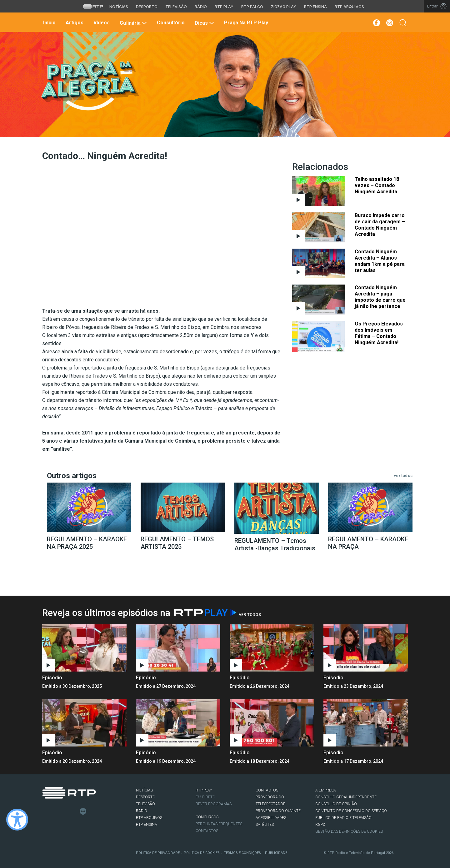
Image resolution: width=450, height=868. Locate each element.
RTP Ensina (147, 825)
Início (49, 23)
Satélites (265, 825)
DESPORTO (146, 797)
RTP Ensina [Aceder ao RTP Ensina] (315, 7)
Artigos (74, 23)
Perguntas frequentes (219, 824)
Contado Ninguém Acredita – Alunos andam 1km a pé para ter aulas (380, 261)
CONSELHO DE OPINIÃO (336, 804)
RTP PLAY (204, 790)
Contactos (207, 831)
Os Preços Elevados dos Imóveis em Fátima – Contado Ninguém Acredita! (379, 333)
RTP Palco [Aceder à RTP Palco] (252, 7)
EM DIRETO (205, 797)
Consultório (170, 23)
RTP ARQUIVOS (149, 818)
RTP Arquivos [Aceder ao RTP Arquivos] (349, 7)
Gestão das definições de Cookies (349, 831)
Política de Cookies (202, 853)
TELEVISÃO (145, 804)
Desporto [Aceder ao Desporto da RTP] (147, 7)
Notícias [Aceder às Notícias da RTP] (119, 7)
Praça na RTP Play (245, 23)
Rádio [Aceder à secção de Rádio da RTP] (201, 7)
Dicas (204, 23)
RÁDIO (142, 811)
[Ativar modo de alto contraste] (17, 820)
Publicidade (276, 853)
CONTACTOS (267, 790)
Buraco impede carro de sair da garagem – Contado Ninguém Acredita (380, 225)
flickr (83, 811)
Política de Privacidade (158, 853)
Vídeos (101, 23)
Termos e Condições (242, 853)
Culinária (132, 23)
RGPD (320, 825)
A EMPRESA (326, 790)
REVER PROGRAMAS (214, 804)
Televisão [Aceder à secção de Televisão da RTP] (176, 7)
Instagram (64, 811)
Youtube (74, 811)
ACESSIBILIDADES (271, 818)
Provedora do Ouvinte (278, 811)
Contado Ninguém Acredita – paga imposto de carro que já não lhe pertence (380, 297)
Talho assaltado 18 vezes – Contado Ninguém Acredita (377, 185)
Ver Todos (250, 615)
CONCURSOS (207, 817)
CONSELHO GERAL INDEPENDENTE (346, 797)
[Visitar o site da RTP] (93, 6)
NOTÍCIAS (144, 790)
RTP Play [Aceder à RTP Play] (224, 7)
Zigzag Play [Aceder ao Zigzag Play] (284, 7)
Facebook (46, 811)
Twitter (55, 811)
